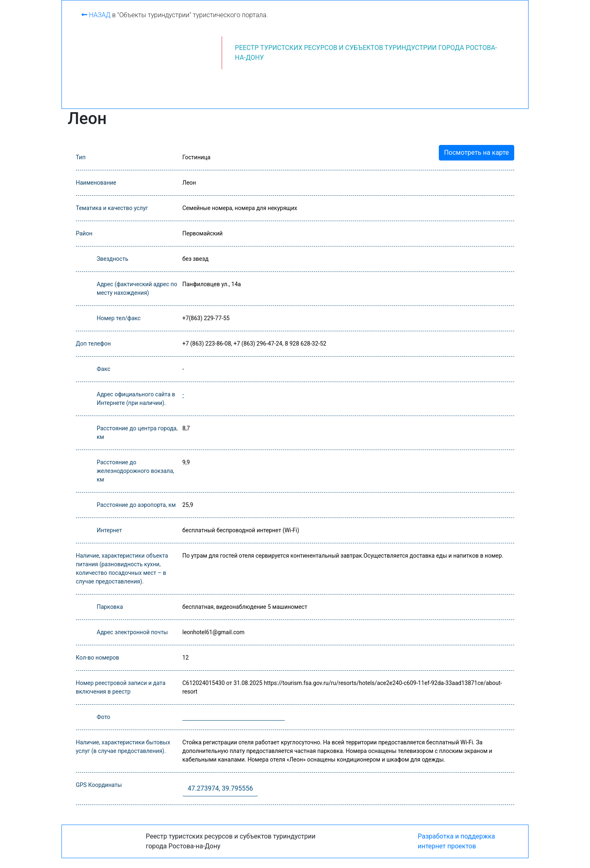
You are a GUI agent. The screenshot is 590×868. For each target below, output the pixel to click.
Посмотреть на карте (477, 153)
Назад (96, 15)
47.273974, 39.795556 (220, 788)
